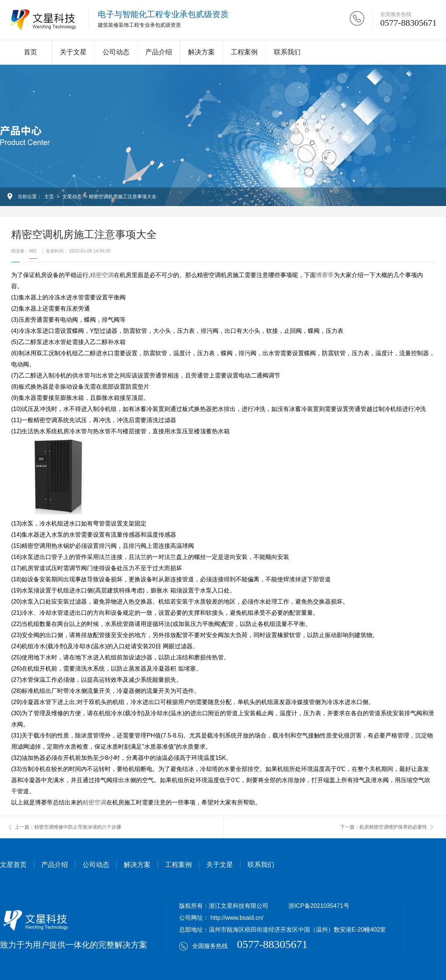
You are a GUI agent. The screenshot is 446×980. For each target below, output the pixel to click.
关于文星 (73, 52)
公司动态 (116, 52)
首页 (30, 52)
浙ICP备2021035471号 (319, 906)
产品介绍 (159, 52)
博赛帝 (325, 275)
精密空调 (102, 275)
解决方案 (201, 52)
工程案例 (244, 52)
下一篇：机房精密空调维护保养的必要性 (384, 827)
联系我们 (287, 52)
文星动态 (72, 197)
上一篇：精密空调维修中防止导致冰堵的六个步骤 (68, 827)
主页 (49, 197)
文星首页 (13, 865)
